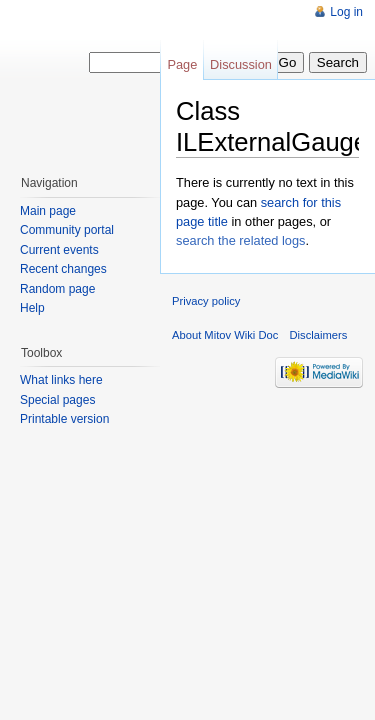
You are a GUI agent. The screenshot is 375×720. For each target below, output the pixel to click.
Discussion (241, 64)
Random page (57, 289)
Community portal (67, 230)
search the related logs (240, 240)
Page (182, 64)
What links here (61, 380)
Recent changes (63, 269)
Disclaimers (319, 335)
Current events (59, 250)
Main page (48, 211)
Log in (346, 12)
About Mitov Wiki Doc (225, 335)
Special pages (57, 400)
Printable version (64, 419)
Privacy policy (206, 301)
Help (32, 308)
